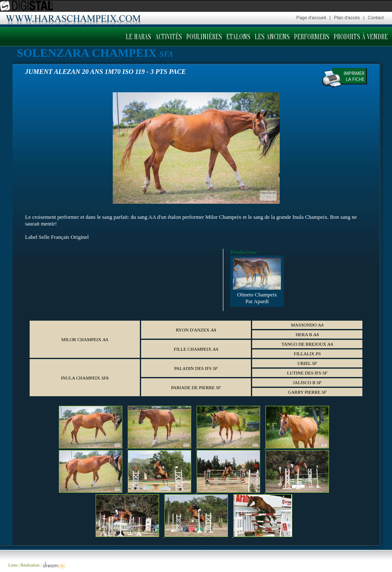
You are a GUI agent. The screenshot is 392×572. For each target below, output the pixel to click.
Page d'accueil (311, 18)
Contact (376, 18)
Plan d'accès (347, 18)
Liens (13, 565)
